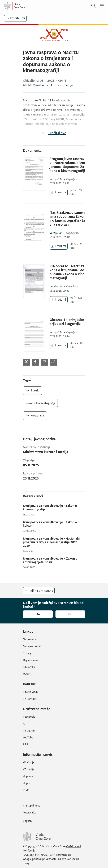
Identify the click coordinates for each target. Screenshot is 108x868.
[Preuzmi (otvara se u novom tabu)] (59, 192)
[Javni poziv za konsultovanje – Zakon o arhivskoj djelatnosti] (54, 561)
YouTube (28, 738)
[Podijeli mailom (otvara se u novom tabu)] (44, 362)
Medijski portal (32, 646)
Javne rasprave (35, 416)
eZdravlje (29, 769)
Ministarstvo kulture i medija (53, 85)
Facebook (29, 717)
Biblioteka (29, 667)
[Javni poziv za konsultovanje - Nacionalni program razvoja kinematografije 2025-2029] (54, 542)
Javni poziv (33, 391)
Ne (70, 614)
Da (38, 614)
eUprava (28, 776)
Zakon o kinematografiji (40, 403)
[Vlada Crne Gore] (25, 6)
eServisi (28, 674)
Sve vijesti (29, 653)
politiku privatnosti (44, 859)
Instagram (29, 731)
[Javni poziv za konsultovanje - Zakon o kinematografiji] (54, 508)
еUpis (26, 783)
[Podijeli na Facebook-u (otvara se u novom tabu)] (35, 362)
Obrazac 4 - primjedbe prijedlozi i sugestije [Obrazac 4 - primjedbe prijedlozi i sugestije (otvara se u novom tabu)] (67, 322)
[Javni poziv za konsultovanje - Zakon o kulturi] (54, 524)
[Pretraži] (93, 6)
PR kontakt (30, 699)
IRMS (26, 790)
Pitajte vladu (31, 692)
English (27, 821)
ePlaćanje (29, 762)
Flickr (26, 745)
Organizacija (31, 660)
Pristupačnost (31, 806)
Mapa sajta (30, 813)
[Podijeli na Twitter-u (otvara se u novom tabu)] (26, 362)
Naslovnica (30, 639)
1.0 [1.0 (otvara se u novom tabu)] (56, 179)
